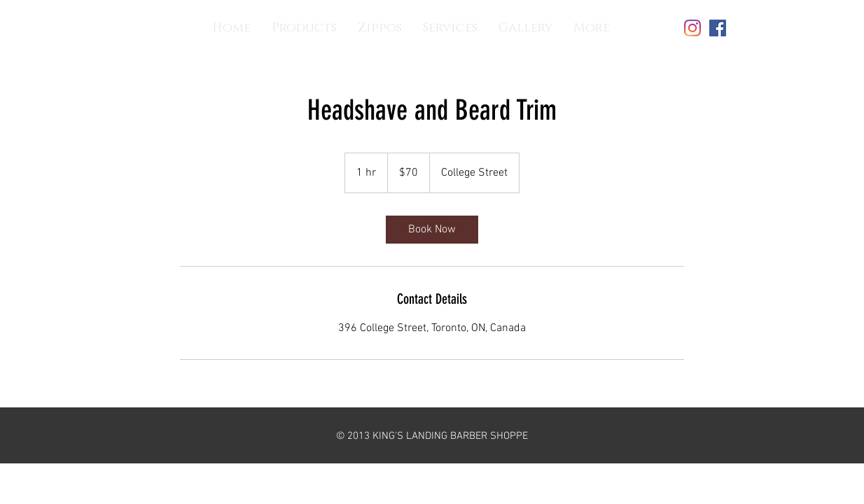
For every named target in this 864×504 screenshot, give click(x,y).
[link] (432, 230)
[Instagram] (692, 28)
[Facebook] (718, 28)
